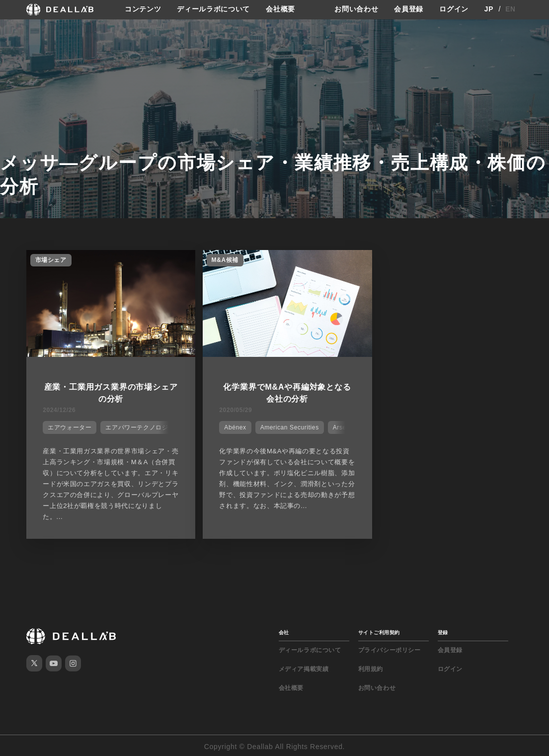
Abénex (226, 426)
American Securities (280, 426)
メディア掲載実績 (304, 667)
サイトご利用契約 (379, 630)
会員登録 (409, 9)
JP (489, 9)
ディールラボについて (213, 9)
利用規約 (371, 667)
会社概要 (280, 9)
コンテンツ (143, 9)
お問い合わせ (356, 9)
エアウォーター (69, 426)
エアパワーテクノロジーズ (142, 426)
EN (510, 9)
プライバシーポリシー (390, 648)
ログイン (454, 9)
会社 (284, 630)
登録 (443, 630)
